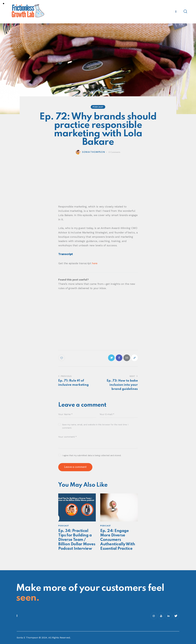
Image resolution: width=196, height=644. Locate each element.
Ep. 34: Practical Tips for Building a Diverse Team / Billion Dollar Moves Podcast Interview (77, 540)
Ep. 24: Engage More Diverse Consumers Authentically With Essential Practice (118, 540)
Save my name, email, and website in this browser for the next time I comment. (95, 426)
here (95, 263)
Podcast (98, 107)
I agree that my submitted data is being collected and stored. (92, 455)
